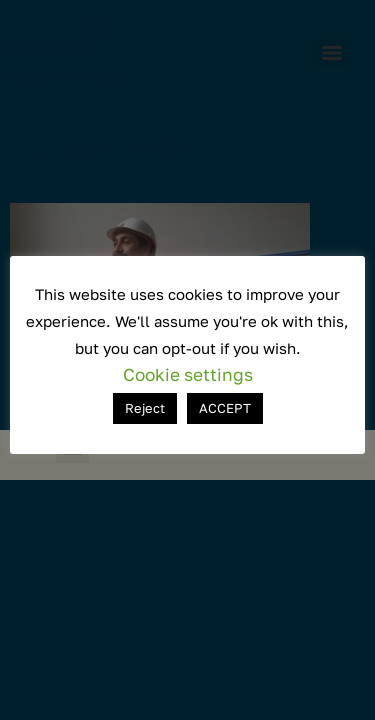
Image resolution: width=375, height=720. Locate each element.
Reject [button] (145, 408)
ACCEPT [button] (225, 408)
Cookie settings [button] (188, 374)
